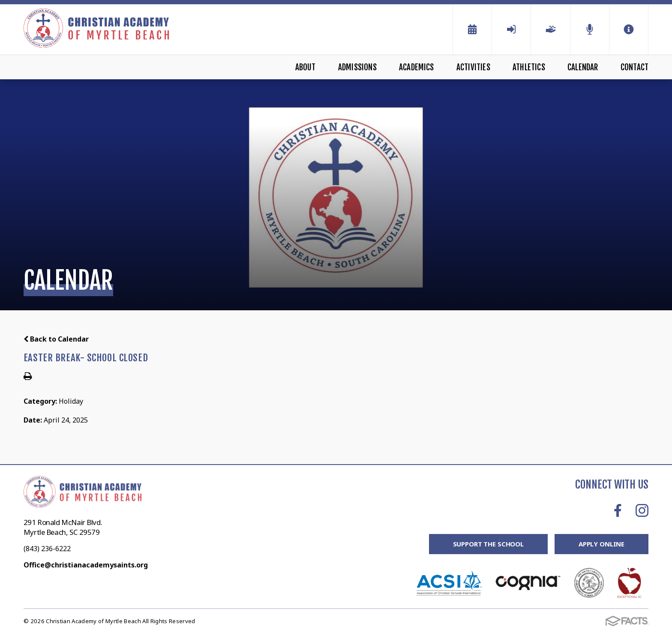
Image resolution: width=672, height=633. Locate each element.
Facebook (618, 510)
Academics (417, 67)
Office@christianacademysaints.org (86, 565)
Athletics (529, 67)
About (306, 67)
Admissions (357, 67)
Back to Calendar (56, 339)
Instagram (642, 510)
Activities (473, 67)
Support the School (488, 544)
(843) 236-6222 (47, 549)
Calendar (583, 67)
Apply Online (601, 544)
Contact (634, 67)
